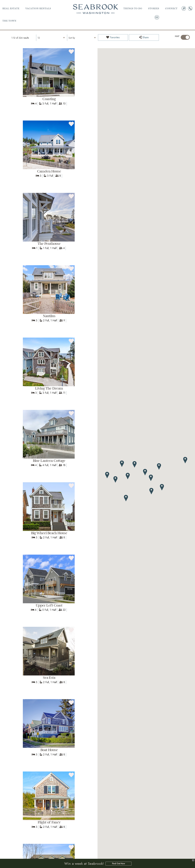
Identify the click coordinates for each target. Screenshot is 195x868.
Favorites (113, 37)
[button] (151, 478)
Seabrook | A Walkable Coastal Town (96, 9)
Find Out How (118, 864)
